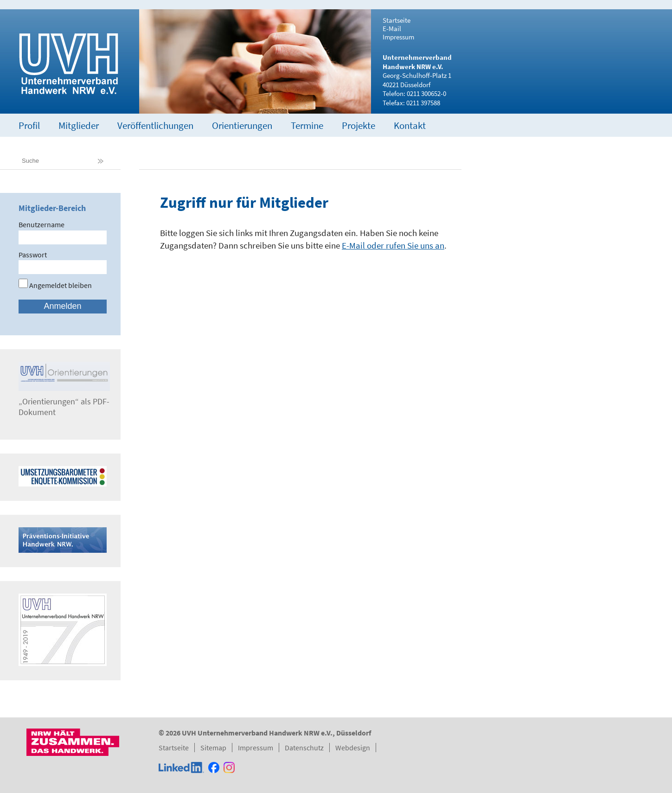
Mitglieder (79, 125)
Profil (29, 125)
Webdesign (353, 748)
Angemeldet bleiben (55, 285)
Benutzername (42, 224)
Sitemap (213, 748)
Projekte (358, 125)
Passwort (33, 255)
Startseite (397, 20)
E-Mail (392, 29)
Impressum (398, 37)
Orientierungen (242, 125)
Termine (307, 125)
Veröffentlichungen (155, 125)
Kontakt (410, 125)
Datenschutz (304, 748)
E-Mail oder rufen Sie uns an (393, 245)
